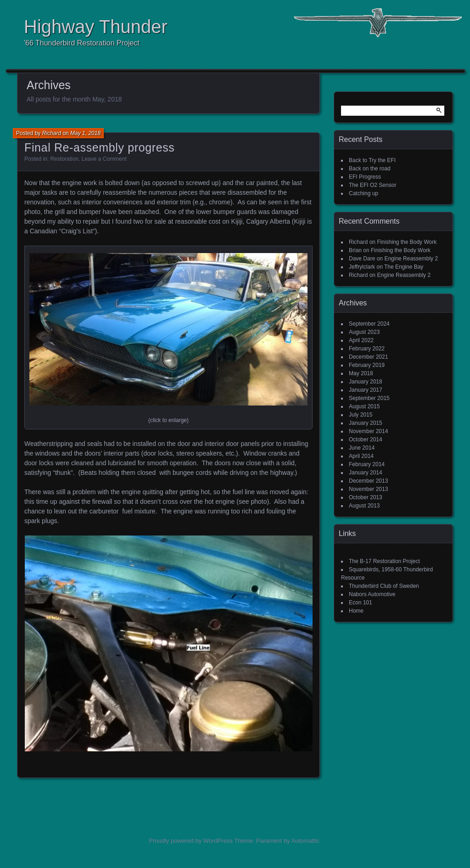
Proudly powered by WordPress (191, 841)
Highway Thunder (96, 27)
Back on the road (370, 169)
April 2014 (361, 456)
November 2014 (368, 431)
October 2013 (366, 497)
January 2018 (366, 382)
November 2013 (368, 489)
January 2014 (366, 473)
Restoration (64, 159)
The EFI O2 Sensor (372, 185)
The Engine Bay (404, 267)
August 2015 (364, 406)
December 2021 (368, 357)
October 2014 (366, 440)
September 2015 (369, 398)
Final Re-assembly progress (99, 147)
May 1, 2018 (85, 133)
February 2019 (367, 365)
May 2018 (361, 373)
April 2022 (361, 340)
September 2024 (369, 324)
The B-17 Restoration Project (384, 561)
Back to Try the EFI (372, 160)
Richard (52, 133)
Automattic (305, 841)
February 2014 (367, 464)
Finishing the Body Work (407, 242)
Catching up (364, 193)
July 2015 (361, 415)
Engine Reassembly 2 (411, 259)
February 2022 (367, 349)
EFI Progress (365, 177)
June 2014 (362, 448)
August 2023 (364, 332)
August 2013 (364, 506)
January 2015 (366, 423)
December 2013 (368, 481)
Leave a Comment (104, 159)
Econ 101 (361, 603)
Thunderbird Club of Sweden (384, 586)
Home (356, 611)
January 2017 (366, 390)
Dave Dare (362, 259)
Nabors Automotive (372, 594)
